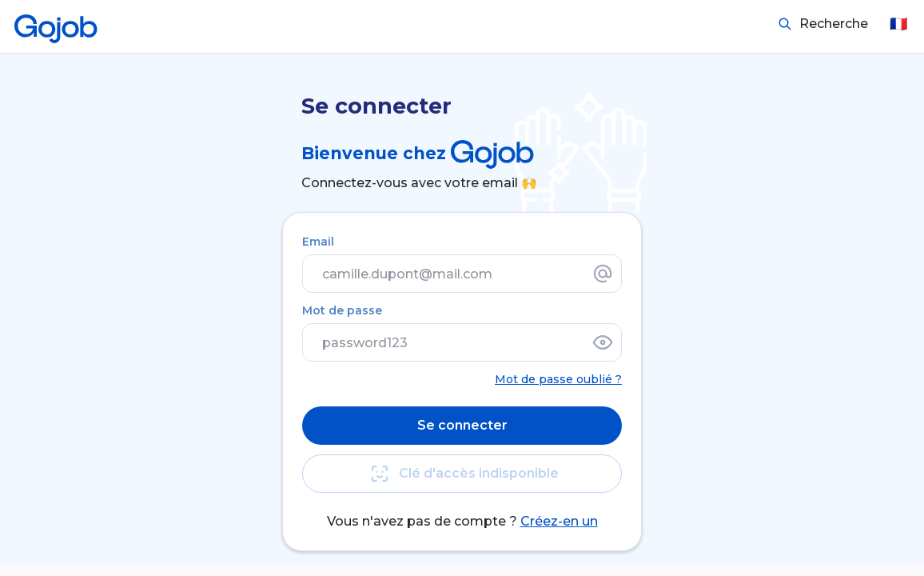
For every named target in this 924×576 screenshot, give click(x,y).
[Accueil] (56, 24)
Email (318, 242)
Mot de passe (342, 310)
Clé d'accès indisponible (462, 474)
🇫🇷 (898, 24)
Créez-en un (559, 521)
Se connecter (462, 425)
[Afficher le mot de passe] (603, 342)
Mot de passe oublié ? (558, 379)
